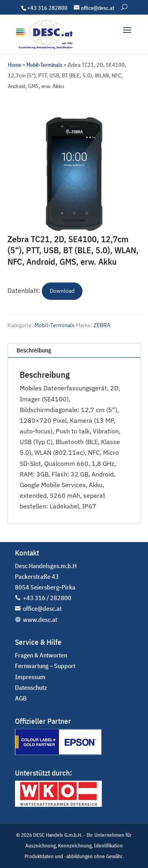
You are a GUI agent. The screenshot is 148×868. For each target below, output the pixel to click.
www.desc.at (40, 619)
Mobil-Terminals (44, 65)
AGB (21, 698)
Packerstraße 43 (37, 576)
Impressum (30, 677)
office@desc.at (42, 608)
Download (62, 291)
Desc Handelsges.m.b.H (46, 566)
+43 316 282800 (47, 8)
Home (15, 65)
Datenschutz (31, 687)
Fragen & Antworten (41, 655)
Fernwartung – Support (45, 666)
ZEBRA (102, 325)
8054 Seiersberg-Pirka (45, 587)
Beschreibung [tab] (34, 350)
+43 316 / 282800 (47, 598)
